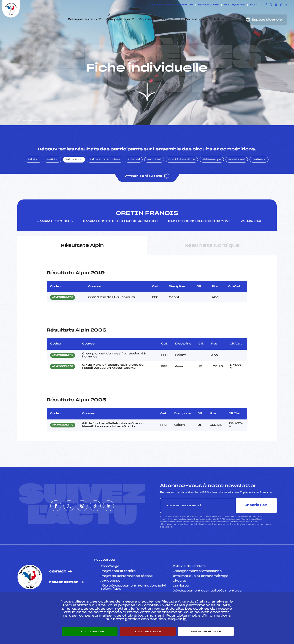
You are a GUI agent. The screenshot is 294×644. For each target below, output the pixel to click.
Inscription (256, 526)
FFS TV (255, 5)
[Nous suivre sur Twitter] (271, 5)
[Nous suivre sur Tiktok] (281, 5)
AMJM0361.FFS (63, 376)
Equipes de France (155, 19)
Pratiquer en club (82, 19)
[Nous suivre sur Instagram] (276, 5)
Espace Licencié (264, 20)
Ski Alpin (34, 180)
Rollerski (134, 180)
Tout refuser (148, 631)
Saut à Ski (154, 180)
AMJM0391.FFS (63, 446)
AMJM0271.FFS (63, 387)
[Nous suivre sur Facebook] (266, 5)
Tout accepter (90, 631)
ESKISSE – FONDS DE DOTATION (171, 5)
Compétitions (118, 19)
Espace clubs (208, 5)
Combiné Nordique (182, 180)
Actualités (222, 19)
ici (171, 547)
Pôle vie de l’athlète (189, 587)
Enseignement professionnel (198, 592)
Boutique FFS (234, 5)
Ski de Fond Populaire (105, 180)
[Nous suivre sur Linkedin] (286, 5)
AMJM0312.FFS (63, 318)
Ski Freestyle (212, 180)
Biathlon (52, 180)
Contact (58, 592)
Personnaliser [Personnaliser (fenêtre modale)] (206, 631)
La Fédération (192, 19)
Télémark (259, 180)
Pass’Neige (110, 587)
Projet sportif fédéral (118, 592)
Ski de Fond (74, 180)
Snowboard (237, 180)
